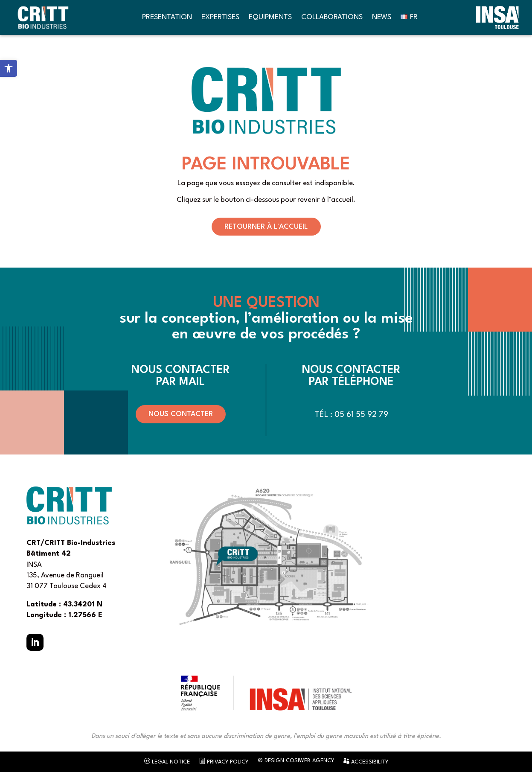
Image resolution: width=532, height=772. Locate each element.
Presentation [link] (167, 17)
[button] (35, 642)
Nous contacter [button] (181, 414)
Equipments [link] (270, 17)
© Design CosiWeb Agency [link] (296, 761)
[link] (9, 68)
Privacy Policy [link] (224, 761)
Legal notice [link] (167, 761)
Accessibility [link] (366, 761)
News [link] (382, 17)
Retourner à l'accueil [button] (266, 227)
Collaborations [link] (332, 17)
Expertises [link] (220, 17)
